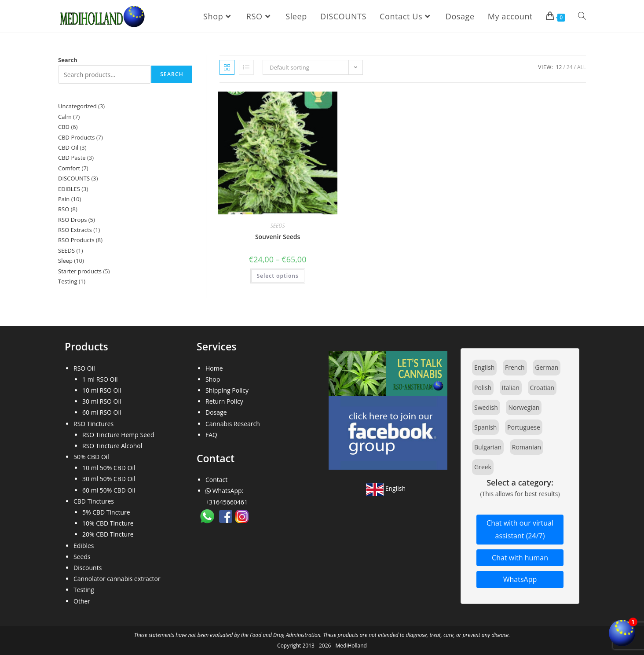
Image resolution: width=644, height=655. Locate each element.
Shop (213, 379)
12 (559, 67)
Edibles (84, 546)
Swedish (486, 407)
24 (570, 67)
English (386, 488)
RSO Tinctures (93, 424)
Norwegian (524, 407)
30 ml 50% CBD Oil (109, 479)
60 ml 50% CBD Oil (109, 490)
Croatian (542, 388)
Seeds (82, 557)
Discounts (88, 568)
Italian (511, 388)
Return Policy (224, 401)
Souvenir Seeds (278, 237)
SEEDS (278, 226)
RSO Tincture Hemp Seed (118, 435)
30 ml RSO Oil (102, 401)
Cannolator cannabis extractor (117, 579)
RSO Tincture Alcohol (112, 446)
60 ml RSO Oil (102, 412)
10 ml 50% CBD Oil (109, 468)
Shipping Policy (227, 390)
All (582, 67)
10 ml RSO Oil (102, 390)
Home (214, 368)
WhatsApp (520, 579)
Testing (84, 590)
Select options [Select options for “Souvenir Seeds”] (278, 276)
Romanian (527, 447)
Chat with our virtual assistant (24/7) (520, 529)
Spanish (485, 427)
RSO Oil (84, 368)
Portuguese (524, 427)
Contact (216, 480)
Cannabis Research (233, 424)
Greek (483, 467)
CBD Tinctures (94, 501)
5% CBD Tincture (106, 512)
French (515, 367)
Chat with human (520, 558)
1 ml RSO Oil (100, 379)
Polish (483, 388)
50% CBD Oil (91, 457)
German (547, 367)
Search (68, 60)
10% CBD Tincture (108, 523)
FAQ (211, 435)
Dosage (216, 412)
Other (82, 601)
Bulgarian (488, 447)
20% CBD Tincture (108, 534)
